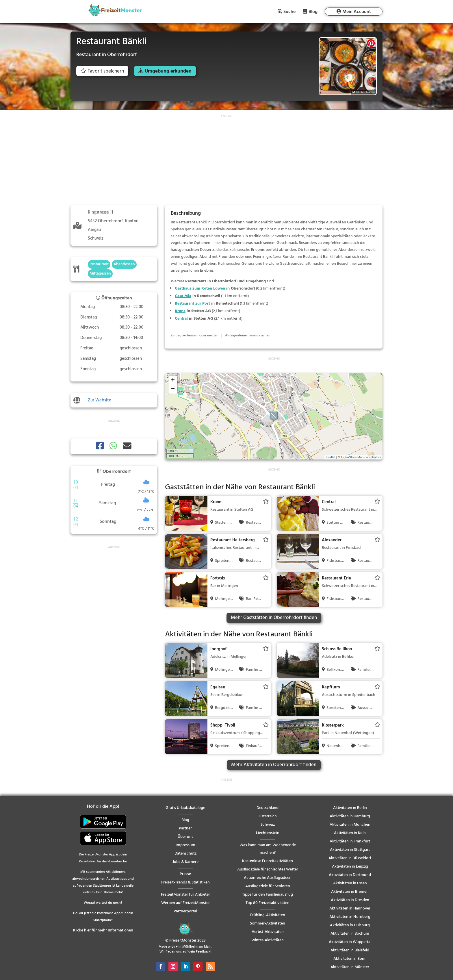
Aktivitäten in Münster (350, 967)
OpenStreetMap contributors (361, 457)
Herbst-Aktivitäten (268, 932)
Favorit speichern (102, 71)
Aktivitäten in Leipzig (350, 867)
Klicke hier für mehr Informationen (103, 930)
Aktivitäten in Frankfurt (350, 841)
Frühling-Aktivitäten (268, 915)
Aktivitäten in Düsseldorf (350, 858)
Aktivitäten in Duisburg (350, 925)
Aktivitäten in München (350, 825)
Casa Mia (183, 296)
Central (181, 319)
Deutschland (268, 808)
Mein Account (357, 12)
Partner (185, 828)
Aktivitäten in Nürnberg (350, 917)
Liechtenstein (268, 833)
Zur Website (100, 400)
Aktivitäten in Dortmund (350, 875)
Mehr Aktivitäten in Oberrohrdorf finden (274, 765)
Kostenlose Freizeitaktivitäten (268, 861)
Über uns (185, 837)
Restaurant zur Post (192, 304)
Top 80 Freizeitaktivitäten (268, 903)
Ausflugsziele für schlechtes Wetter (268, 869)
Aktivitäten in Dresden (350, 900)
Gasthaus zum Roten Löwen (200, 289)
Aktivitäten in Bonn (350, 959)
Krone (180, 311)
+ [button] (173, 381)
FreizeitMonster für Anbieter (185, 895)
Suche (289, 12)
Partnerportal (185, 911)
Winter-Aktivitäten (268, 940)
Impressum (185, 845)
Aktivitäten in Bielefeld (350, 950)
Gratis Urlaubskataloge (185, 808)
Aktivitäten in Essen (350, 883)
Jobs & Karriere (185, 862)
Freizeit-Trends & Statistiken (185, 882)
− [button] (173, 389)
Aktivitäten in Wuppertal (350, 942)
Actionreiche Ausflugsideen (268, 878)
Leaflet (331, 457)
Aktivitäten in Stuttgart (350, 850)
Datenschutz (185, 854)
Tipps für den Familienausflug (268, 895)
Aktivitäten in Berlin (350, 808)
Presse (185, 874)
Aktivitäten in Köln (350, 833)
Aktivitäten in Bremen (350, 892)
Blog (313, 12)
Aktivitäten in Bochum (350, 934)
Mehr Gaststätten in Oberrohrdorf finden (274, 618)
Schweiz (268, 825)
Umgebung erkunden (168, 71)
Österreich (268, 816)
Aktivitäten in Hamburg (350, 816)
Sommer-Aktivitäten (268, 924)
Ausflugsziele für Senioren (268, 886)
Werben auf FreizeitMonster (185, 903)
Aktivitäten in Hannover (350, 908)
